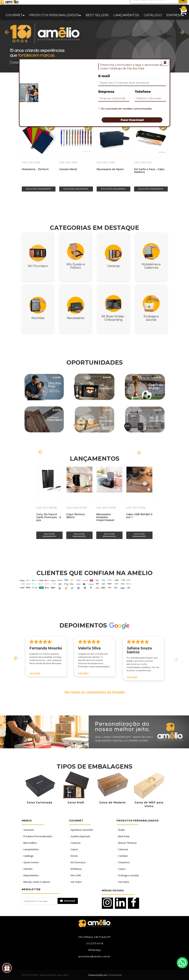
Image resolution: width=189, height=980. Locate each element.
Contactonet (115, 975)
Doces (74, 856)
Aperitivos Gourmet (82, 830)
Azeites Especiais (81, 836)
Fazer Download (132, 120)
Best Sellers (30, 843)
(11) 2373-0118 (94, 943)
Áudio (122, 830)
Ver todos (76, 882)
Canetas (123, 856)
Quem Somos (31, 862)
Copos (74, 849)
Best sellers (97, 15)
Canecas (76, 843)
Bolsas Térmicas (127, 843)
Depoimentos (31, 875)
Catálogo (153, 15)
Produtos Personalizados (38, 836)
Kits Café (76, 875)
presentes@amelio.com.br (95, 956)
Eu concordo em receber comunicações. (125, 109)
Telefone (143, 92)
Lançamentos (126, 15)
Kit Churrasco (78, 862)
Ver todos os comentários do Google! (95, 692)
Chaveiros (124, 862)
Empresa (106, 92)
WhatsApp (182, 963)
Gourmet (28, 830)
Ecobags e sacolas (129, 875)
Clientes (28, 869)
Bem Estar (124, 836)
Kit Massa (76, 869)
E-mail (104, 76)
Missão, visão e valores (37, 882)
